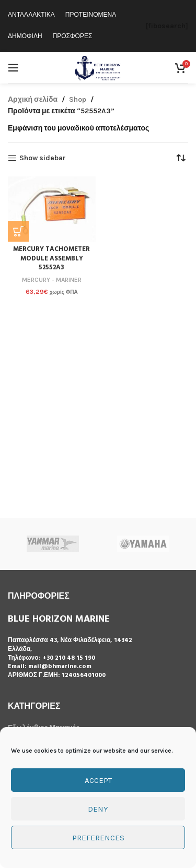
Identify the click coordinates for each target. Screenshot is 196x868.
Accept (98, 780)
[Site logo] (98, 67)
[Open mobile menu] (13, 68)
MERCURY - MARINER (52, 280)
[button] (18, 231)
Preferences (98, 838)
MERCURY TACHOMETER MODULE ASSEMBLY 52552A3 (51, 259)
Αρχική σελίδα (33, 99)
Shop (78, 99)
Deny (98, 809)
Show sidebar (43, 158)
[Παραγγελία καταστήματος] (180, 158)
